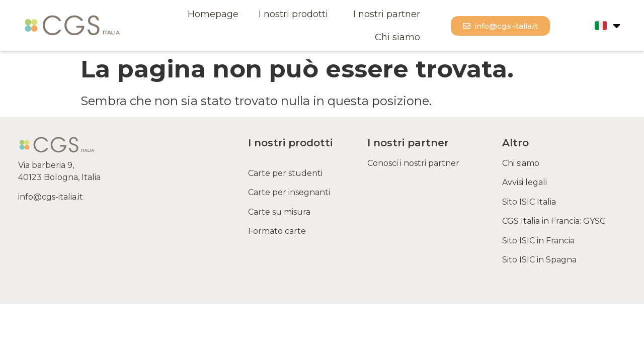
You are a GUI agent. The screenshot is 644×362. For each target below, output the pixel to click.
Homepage (213, 14)
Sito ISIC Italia (529, 202)
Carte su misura (279, 212)
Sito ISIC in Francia (538, 241)
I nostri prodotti (296, 14)
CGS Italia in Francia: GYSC (554, 221)
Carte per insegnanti (289, 192)
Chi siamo (397, 37)
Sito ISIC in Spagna (539, 260)
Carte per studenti (286, 173)
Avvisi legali (525, 182)
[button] (500, 26)
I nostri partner (387, 14)
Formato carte (279, 231)
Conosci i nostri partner (413, 163)
